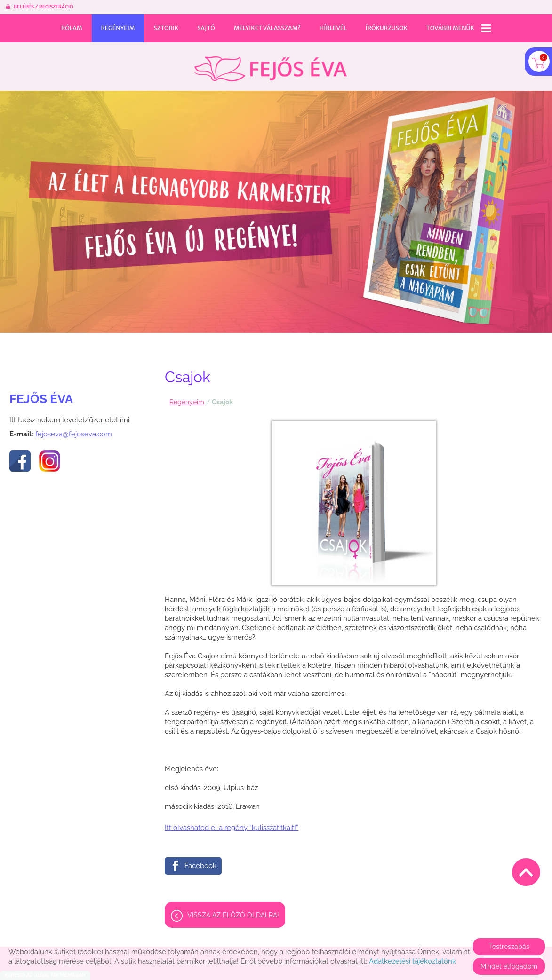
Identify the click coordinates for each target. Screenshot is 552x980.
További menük (459, 28)
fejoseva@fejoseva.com (74, 429)
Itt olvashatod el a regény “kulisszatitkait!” (232, 823)
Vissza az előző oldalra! (233, 910)
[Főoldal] (270, 64)
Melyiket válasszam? (267, 28)
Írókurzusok (387, 28)
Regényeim (118, 28)
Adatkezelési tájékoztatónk (412, 961)
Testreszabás (509, 947)
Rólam (72, 28)
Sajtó (206, 28)
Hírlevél (333, 28)
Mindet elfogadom (509, 966)
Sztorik (166, 28)
